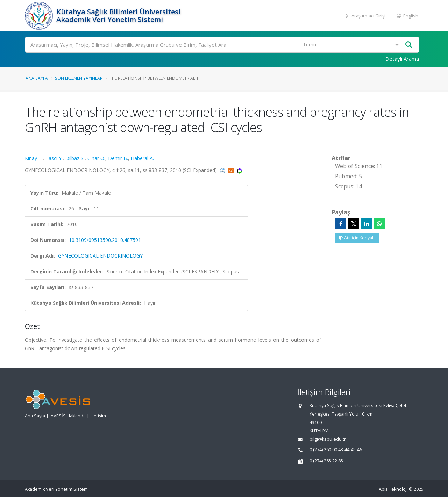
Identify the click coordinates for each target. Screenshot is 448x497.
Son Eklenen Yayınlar (79, 78)
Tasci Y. (54, 158)
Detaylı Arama (402, 59)
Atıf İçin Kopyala (357, 238)
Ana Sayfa (37, 78)
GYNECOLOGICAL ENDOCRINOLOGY (100, 256)
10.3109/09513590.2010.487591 (105, 240)
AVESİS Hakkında (68, 416)
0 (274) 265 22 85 (326, 461)
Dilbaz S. (75, 158)
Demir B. (118, 158)
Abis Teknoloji (393, 489)
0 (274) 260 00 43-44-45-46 (336, 450)
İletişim (99, 416)
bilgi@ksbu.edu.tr (328, 439)
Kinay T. (34, 158)
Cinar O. (96, 158)
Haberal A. (142, 158)
